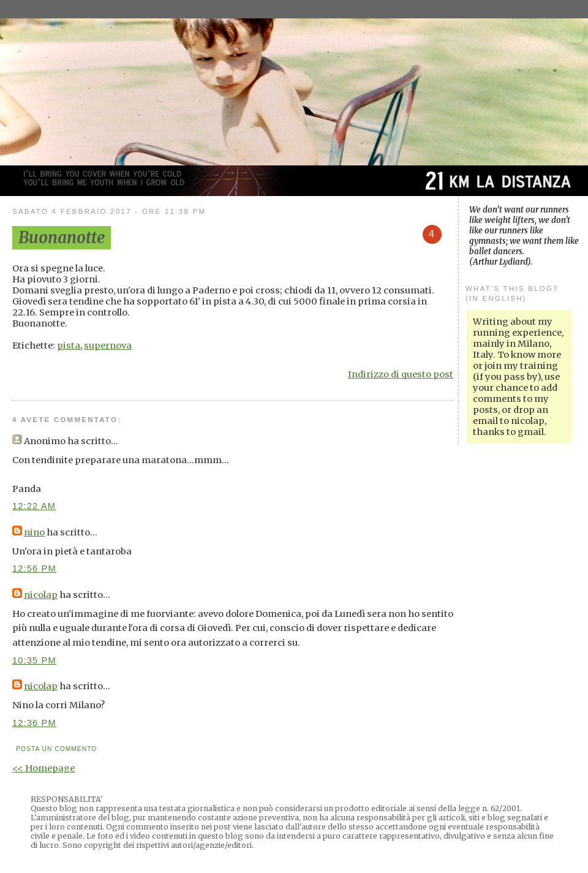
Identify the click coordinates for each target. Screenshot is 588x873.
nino (34, 532)
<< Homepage (43, 768)
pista (69, 346)
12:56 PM (34, 569)
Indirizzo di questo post (401, 374)
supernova (108, 346)
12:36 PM (34, 723)
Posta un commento (56, 749)
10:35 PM (34, 660)
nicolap (41, 595)
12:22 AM (34, 506)
